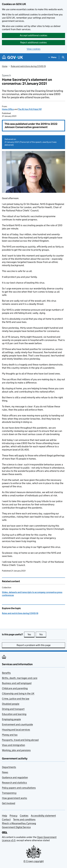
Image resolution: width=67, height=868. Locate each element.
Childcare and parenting (15, 688)
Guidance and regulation (15, 777)
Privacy (13, 816)
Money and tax (10, 735)
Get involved (9, 803)
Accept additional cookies (34, 35)
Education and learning (14, 714)
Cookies (24, 816)
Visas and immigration (13, 745)
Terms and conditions (24, 819)
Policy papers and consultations (19, 788)
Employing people (11, 719)
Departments (9, 767)
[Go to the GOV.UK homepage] (12, 57)
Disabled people (11, 704)
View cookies (34, 49)
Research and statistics (14, 783)
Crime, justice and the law (16, 699)
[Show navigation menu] (52, 57)
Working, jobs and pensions (16, 750)
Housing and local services (16, 730)
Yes (31, 634)
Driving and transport (13, 709)
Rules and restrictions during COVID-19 (28, 66)
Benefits (6, 673)
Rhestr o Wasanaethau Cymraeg (19, 823)
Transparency (9, 793)
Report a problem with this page (34, 645)
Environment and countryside (17, 724)
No (43, 634)
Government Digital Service (16, 827)
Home (5, 66)
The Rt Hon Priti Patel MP (30, 109)
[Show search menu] (63, 57)
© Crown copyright (34, 861)
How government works (15, 798)
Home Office (8, 109)
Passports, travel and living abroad (20, 740)
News (5, 772)
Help (5, 816)
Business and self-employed (17, 683)
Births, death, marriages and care (20, 678)
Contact (6, 819)
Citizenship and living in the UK (18, 693)
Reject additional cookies (33, 42)
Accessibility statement (43, 816)
